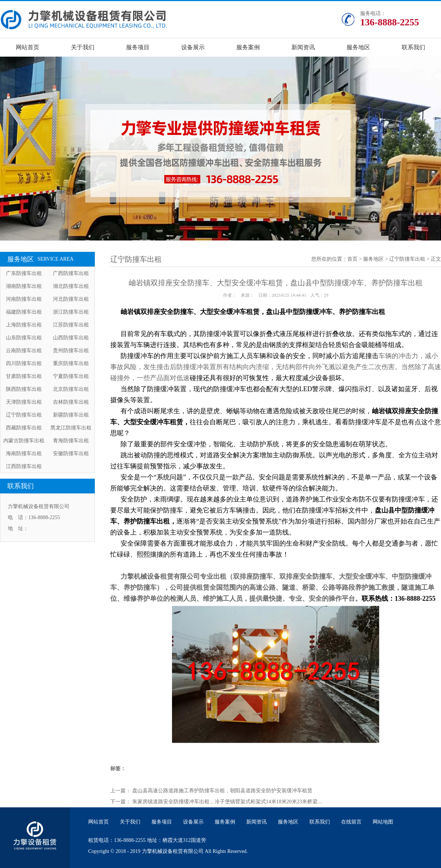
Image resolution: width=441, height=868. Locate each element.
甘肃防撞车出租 (24, 376)
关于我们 (83, 47)
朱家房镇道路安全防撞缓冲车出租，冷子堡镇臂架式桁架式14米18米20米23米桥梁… (227, 802)
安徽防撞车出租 (71, 453)
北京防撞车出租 (71, 389)
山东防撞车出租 (24, 338)
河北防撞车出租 (71, 299)
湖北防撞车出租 (71, 286)
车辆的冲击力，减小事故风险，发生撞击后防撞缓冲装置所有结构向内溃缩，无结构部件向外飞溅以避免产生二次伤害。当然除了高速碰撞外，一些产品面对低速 (276, 367)
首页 (352, 259)
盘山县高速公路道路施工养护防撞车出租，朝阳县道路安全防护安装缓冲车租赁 (222, 791)
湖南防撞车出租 (24, 286)
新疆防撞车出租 (71, 415)
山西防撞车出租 (71, 338)
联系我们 (413, 47)
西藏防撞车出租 (24, 428)
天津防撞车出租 (24, 402)
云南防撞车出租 (24, 351)
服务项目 (138, 47)
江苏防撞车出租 (71, 325)
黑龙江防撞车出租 (71, 428)
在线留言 (351, 822)
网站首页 (28, 47)
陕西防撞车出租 (24, 389)
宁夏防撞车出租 (71, 376)
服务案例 (248, 47)
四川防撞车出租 (24, 363)
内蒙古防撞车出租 (24, 441)
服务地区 (358, 47)
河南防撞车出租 (24, 299)
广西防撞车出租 (71, 273)
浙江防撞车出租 (71, 312)
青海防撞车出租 (71, 441)
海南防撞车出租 (24, 453)
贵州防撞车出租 (71, 351)
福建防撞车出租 (24, 312)
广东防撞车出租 (24, 273)
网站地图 (383, 822)
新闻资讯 (303, 47)
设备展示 (193, 47)
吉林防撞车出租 (71, 402)
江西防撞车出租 (24, 466)
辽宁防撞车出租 (24, 415)
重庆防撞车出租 (71, 363)
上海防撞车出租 (24, 325)
